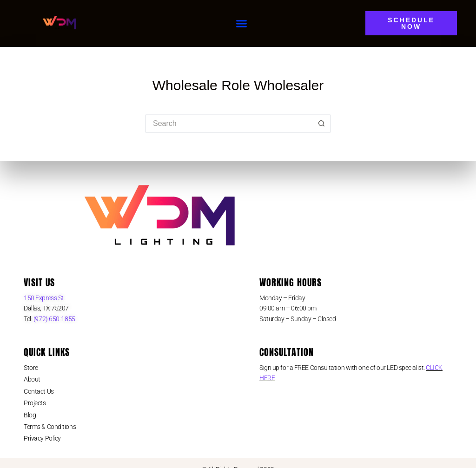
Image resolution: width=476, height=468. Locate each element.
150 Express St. (44, 298)
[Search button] (322, 124)
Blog (30, 415)
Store (31, 368)
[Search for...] (229, 124)
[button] (242, 24)
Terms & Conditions (50, 427)
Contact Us (39, 391)
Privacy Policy (42, 438)
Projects (35, 403)
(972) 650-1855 (53, 319)
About (32, 379)
